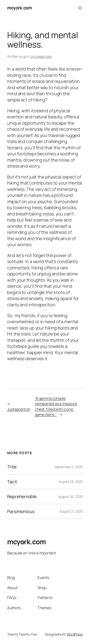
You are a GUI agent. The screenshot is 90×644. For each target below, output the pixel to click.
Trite (12, 467)
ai (25, 56)
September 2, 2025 (69, 467)
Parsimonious (21, 511)
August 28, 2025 (71, 482)
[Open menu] (80, 8)
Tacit (12, 482)
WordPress (75, 634)
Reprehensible (22, 496)
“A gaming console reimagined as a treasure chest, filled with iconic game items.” (56, 407)
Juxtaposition (19, 409)
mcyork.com (19, 8)
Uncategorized (41, 56)
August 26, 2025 (71, 497)
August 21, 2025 (71, 511)
